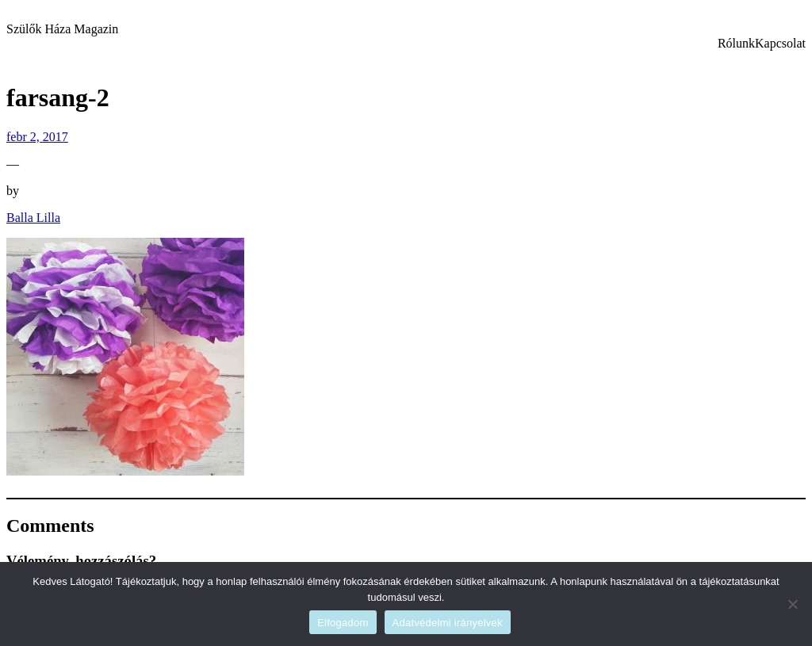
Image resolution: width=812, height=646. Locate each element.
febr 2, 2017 (37, 137)
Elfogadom (343, 623)
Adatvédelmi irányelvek (448, 623)
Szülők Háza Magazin (62, 29)
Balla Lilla (33, 218)
